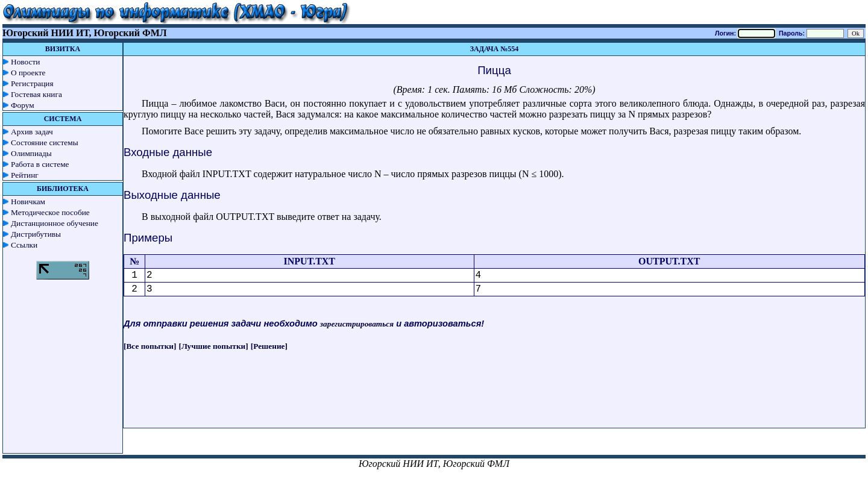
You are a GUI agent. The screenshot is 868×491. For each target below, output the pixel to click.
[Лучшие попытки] (214, 346)
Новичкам (28, 202)
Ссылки (24, 245)
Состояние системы (45, 142)
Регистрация (32, 83)
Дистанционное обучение (55, 223)
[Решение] (269, 346)
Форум (23, 105)
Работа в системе (40, 164)
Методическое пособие (50, 212)
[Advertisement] (494, 401)
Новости (25, 62)
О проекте (28, 73)
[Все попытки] (150, 346)
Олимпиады (31, 153)
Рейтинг (25, 175)
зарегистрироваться (357, 324)
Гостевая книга (36, 94)
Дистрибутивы (36, 234)
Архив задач (32, 132)
